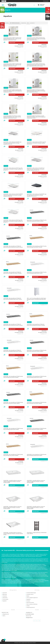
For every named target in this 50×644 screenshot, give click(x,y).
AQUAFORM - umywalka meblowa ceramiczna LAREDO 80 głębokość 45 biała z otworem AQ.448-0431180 (12, 482)
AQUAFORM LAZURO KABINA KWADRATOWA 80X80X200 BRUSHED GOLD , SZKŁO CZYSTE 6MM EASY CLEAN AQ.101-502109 (12, 65)
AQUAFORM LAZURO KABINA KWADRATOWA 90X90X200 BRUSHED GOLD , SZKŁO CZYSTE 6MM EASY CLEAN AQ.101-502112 (12, 39)
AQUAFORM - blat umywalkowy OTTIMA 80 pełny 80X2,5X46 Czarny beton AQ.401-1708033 (13, 403)
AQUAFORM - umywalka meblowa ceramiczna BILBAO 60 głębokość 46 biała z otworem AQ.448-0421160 (36, 508)
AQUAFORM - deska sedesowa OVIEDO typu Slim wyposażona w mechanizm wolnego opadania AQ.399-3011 (36, 143)
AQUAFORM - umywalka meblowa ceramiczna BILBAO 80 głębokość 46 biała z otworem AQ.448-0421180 (12, 508)
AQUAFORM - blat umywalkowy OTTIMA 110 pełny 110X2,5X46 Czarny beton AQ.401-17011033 (37, 221)
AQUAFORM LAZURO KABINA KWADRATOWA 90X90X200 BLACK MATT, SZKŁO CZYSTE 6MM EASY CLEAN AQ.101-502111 (36, 39)
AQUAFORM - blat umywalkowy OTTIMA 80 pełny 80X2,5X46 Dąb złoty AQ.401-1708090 (37, 403)
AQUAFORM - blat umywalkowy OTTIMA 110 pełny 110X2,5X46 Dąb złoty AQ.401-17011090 (37, 247)
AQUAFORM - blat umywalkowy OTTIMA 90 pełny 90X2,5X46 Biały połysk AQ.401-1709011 (37, 377)
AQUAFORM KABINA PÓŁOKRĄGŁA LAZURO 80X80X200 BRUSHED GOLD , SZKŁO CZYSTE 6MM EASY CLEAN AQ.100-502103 (12, 117)
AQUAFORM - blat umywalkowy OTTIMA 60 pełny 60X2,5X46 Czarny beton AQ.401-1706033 (37, 429)
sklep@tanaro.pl (6, 614)
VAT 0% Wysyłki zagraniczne (32, 598)
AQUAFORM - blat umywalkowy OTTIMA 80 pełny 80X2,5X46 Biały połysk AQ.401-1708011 (13, 429)
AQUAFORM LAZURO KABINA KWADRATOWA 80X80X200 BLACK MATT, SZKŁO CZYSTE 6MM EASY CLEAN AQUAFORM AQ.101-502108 (36, 65)
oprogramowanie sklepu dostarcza (27, 643)
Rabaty (28, 596)
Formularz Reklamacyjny (31, 593)
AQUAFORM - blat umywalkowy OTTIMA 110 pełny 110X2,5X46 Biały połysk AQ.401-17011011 (37, 273)
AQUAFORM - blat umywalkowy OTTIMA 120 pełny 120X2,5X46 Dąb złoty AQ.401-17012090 (36, 325)
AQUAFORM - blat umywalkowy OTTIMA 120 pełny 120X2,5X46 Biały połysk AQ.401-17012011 (13, 351)
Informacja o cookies (18, 643)
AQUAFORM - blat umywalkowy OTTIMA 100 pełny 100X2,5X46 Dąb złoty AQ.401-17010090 (12, 273)
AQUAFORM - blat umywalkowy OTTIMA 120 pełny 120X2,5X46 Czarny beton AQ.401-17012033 (13, 325)
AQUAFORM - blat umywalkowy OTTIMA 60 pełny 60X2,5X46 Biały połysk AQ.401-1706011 (37, 455)
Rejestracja (5, 594)
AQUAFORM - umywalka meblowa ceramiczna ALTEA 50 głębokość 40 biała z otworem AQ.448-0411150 (13, 534)
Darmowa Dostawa (30, 603)
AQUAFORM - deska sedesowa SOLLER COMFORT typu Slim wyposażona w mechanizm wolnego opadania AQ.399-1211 (13, 195)
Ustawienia (5, 596)
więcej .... (4, 616)
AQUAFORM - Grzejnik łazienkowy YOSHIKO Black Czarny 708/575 (37, 533)
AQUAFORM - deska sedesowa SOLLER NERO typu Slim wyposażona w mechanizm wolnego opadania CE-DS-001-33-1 (37, 195)
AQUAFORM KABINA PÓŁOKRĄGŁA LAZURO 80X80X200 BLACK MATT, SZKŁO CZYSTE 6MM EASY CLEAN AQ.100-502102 (36, 91)
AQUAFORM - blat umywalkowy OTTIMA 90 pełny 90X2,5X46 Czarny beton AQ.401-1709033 (37, 351)
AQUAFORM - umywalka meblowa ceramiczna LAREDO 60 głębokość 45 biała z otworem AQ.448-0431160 (36, 482)
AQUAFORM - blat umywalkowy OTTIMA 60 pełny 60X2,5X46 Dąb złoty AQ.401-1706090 (13, 455)
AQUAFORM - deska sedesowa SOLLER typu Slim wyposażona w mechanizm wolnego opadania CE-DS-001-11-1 (13, 221)
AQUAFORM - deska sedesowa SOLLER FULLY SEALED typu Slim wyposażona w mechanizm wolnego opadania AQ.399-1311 (36, 169)
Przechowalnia (5, 599)
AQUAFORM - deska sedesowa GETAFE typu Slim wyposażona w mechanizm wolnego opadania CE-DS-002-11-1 (13, 169)
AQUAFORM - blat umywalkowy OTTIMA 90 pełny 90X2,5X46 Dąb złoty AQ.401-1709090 (13, 377)
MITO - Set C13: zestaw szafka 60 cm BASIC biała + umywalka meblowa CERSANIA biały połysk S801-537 (37, 299)
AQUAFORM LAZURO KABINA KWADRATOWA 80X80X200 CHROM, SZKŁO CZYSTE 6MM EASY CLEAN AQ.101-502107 (13, 91)
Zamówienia (5, 598)
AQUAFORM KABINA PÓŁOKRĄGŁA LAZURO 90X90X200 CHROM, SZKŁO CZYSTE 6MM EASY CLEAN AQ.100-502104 (36, 117)
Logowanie (5, 593)
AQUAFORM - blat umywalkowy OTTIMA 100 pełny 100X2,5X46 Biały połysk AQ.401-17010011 (13, 299)
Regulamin (4, 601)
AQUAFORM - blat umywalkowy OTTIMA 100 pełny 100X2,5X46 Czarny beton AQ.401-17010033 (13, 247)
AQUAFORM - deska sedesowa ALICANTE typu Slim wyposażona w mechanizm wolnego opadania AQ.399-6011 (12, 143)
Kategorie (6, 10)
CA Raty (28, 606)
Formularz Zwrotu (30, 594)
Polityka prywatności (31, 607)
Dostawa (28, 601)
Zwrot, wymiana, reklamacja (32, 604)
